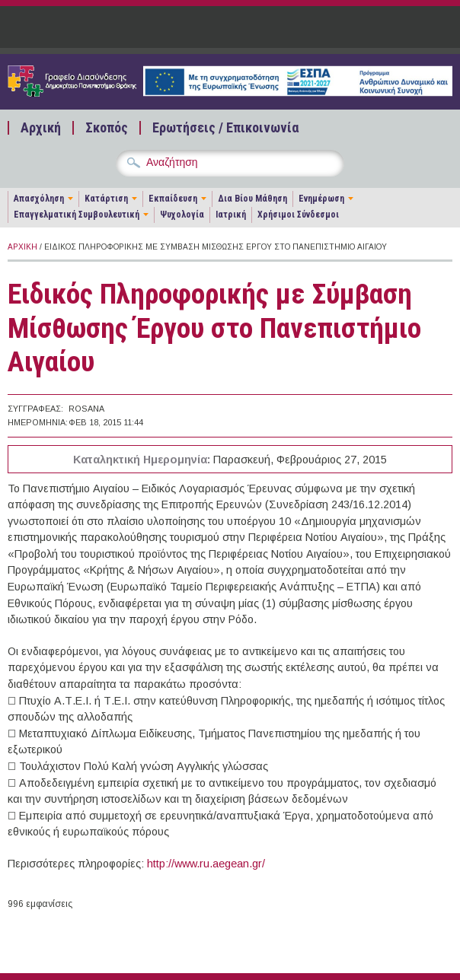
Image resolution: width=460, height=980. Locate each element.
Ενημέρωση (321, 199)
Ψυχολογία (182, 215)
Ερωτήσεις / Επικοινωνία (225, 128)
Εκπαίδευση (173, 199)
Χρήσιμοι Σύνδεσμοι (298, 215)
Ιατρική (231, 215)
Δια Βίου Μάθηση (252, 199)
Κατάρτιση (106, 199)
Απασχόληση (39, 199)
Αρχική (41, 128)
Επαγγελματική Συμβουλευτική (77, 215)
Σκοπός (107, 128)
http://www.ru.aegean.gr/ (206, 864)
